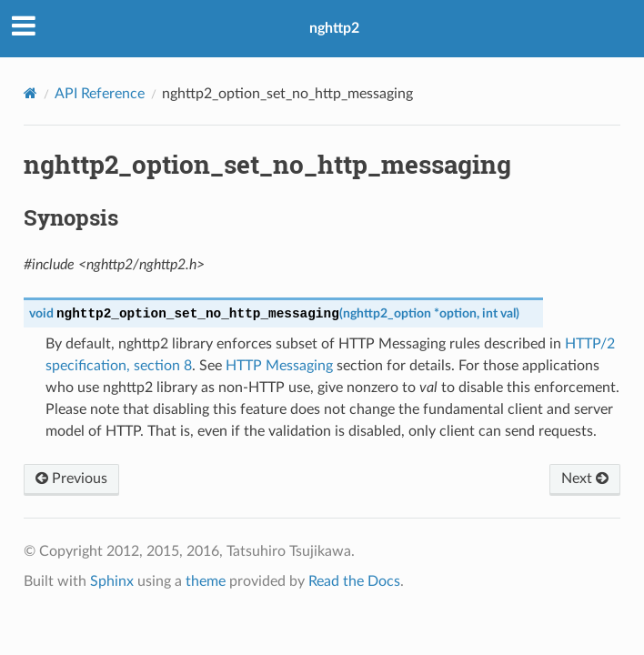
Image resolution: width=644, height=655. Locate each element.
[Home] (30, 93)
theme (206, 581)
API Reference (100, 94)
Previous (71, 479)
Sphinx (112, 581)
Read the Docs (354, 581)
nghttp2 (334, 28)
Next (585, 479)
